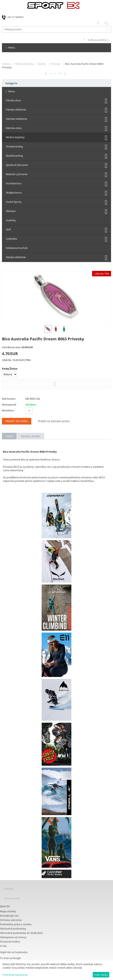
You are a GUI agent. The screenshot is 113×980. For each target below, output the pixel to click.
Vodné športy (14, 202)
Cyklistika (11, 239)
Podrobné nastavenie (15, 975)
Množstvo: (8, 410)
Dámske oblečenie (16, 119)
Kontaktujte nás (9, 916)
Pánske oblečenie (16, 110)
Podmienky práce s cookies (16, 924)
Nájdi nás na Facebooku (14, 952)
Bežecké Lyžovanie (17, 174)
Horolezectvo (14, 183)
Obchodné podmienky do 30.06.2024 (21, 933)
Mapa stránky (8, 911)
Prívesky (56, 64)
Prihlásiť (9, 889)
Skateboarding (14, 156)
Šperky (42, 64)
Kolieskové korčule (17, 248)
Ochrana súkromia (11, 920)
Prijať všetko (101, 975)
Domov (7, 64)
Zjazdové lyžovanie (17, 165)
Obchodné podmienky (13, 929)
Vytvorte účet (12, 898)
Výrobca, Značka (31, 436)
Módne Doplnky (24, 64)
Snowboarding (14, 146)
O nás (3, 946)
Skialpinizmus (14, 193)
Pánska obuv (13, 100)
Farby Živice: (10, 369)
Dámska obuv (14, 128)
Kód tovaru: (9, 399)
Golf (8, 229)
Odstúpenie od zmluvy (13, 937)
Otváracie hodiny (10, 942)
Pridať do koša (17, 421)
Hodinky (11, 220)
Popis (9, 436)
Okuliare (11, 211)
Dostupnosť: (9, 405)
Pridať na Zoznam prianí (54, 421)
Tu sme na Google (10, 958)
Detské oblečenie (16, 257)
